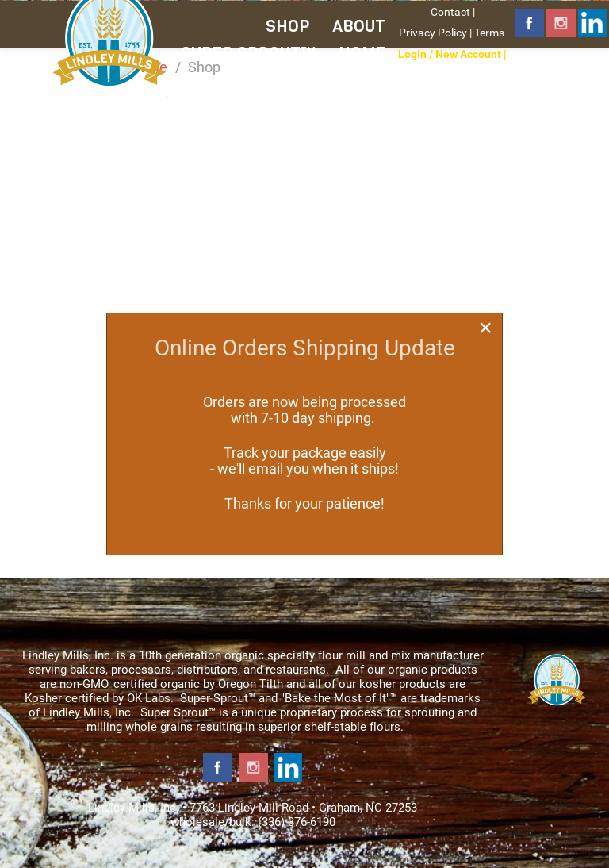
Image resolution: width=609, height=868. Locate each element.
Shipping (451, 75)
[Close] (485, 328)
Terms (489, 33)
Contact (450, 12)
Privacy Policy (433, 33)
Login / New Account (450, 54)
